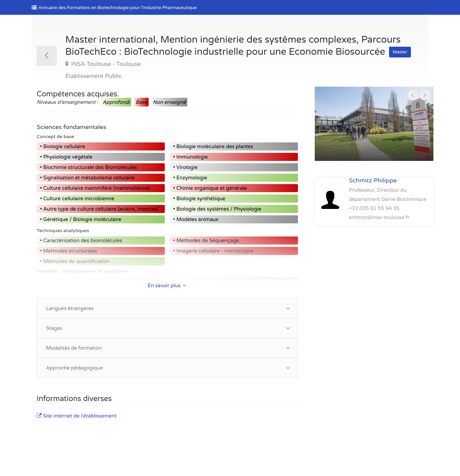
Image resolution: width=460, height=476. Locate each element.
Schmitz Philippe (373, 180)
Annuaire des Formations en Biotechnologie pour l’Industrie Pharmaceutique (114, 8)
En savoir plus (167, 286)
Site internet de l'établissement (77, 416)
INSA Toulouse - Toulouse (105, 64)
